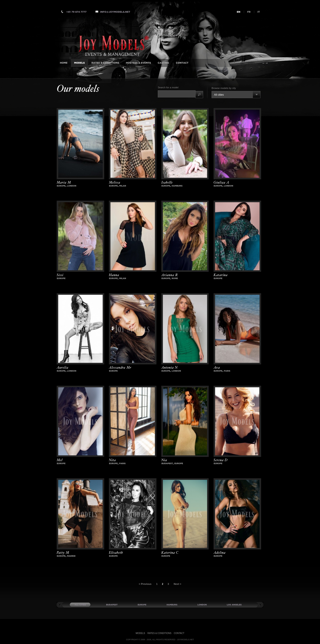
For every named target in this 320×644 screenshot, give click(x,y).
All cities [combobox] (219, 95)
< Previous (145, 584)
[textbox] (177, 94)
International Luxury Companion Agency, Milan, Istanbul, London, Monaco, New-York (116, 36)
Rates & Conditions (160, 633)
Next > (177, 584)
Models (140, 633)
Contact (179, 633)
